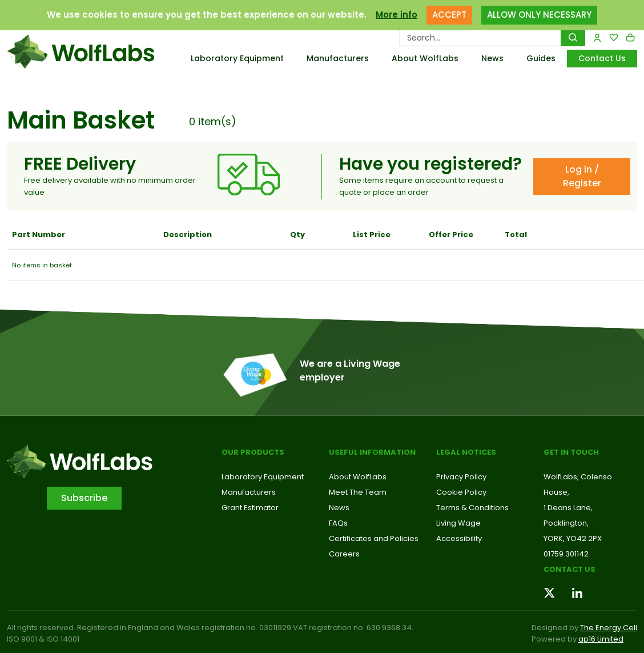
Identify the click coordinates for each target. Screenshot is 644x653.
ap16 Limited (601, 639)
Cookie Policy (461, 492)
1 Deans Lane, (568, 508)
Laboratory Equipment (237, 58)
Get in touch (571, 452)
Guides (541, 58)
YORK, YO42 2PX (573, 538)
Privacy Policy (461, 477)
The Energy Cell (609, 628)
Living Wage (458, 523)
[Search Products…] (480, 38)
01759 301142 (566, 554)
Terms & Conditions (472, 508)
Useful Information (372, 452)
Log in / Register (582, 176)
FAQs (338, 523)
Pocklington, (566, 523)
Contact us (569, 569)
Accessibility (459, 538)
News (492, 58)
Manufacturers (338, 58)
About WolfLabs (425, 58)
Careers (344, 554)
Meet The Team (358, 492)
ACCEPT (449, 15)
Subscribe (84, 498)
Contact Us (602, 58)
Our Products (253, 452)
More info (397, 15)
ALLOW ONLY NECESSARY (539, 15)
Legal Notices (466, 452)
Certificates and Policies (374, 538)
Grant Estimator (250, 508)
